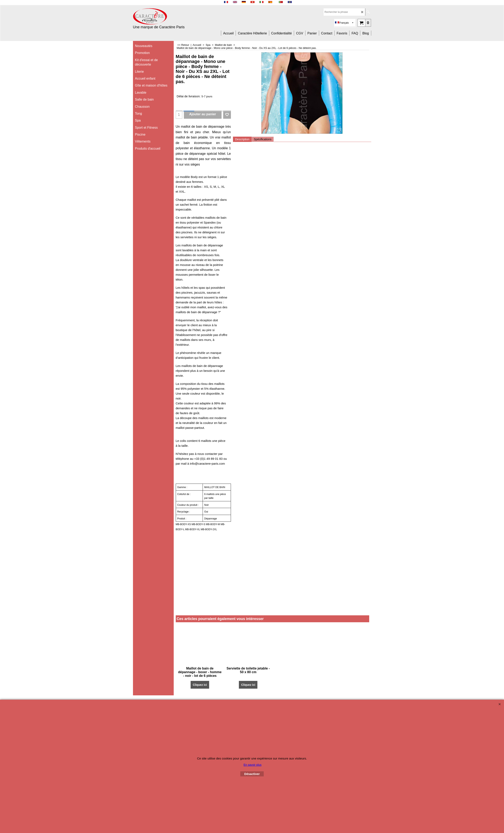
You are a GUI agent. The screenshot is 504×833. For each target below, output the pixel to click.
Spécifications (263, 139)
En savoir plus (253, 765)
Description (242, 139)
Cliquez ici (200, 685)
